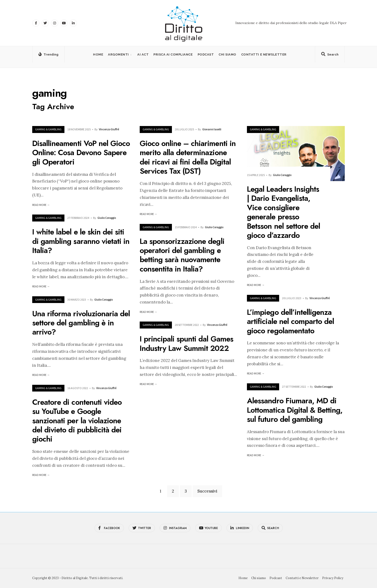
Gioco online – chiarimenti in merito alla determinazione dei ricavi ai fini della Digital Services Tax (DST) (188, 157)
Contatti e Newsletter (264, 54)
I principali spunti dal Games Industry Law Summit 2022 (186, 344)
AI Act (143, 54)
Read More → (41, 205)
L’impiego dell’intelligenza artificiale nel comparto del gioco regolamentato (290, 321)
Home (98, 54)
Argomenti (118, 54)
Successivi (207, 491)
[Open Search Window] (330, 55)
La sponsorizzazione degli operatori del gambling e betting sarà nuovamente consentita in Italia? (182, 255)
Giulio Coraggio (282, 175)
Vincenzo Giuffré (109, 129)
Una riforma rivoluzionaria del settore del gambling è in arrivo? (81, 323)
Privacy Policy (333, 578)
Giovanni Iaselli (212, 129)
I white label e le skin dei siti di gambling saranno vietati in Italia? (81, 241)
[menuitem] (120, 54)
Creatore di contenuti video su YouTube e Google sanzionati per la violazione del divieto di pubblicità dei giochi (77, 421)
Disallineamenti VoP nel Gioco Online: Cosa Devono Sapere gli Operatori (81, 153)
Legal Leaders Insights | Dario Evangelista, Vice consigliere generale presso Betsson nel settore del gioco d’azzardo (283, 212)
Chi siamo (227, 54)
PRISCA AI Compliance (173, 54)
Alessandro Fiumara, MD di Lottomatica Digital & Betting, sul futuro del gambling (295, 410)
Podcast (206, 54)
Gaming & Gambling (48, 129)
